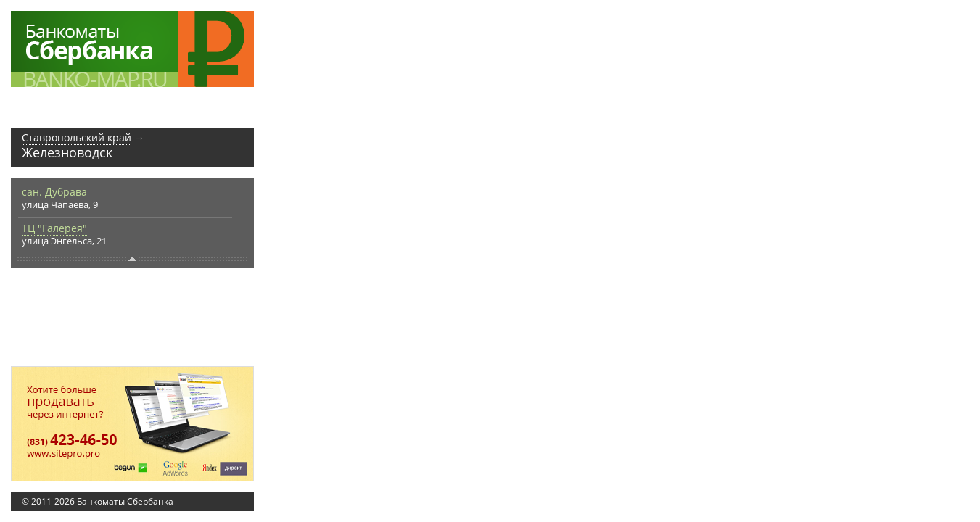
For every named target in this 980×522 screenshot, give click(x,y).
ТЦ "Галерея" (54, 228)
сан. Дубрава (54, 192)
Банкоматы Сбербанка (125, 501)
